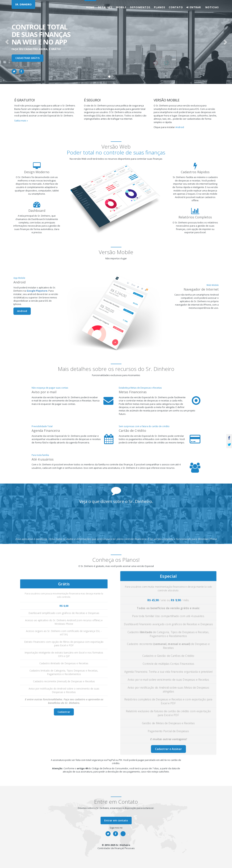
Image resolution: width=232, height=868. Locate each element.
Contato (176, 7)
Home (90, 7)
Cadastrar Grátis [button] (28, 58)
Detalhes (105, 7)
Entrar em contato (116, 820)
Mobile (121, 7)
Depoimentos (140, 7)
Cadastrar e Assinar (168, 708)
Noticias (212, 7)
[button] (7, 42)
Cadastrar (64, 683)
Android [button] (180, 127)
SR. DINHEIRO (23, 4)
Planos (160, 7)
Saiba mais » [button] (21, 121)
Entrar (194, 7)
